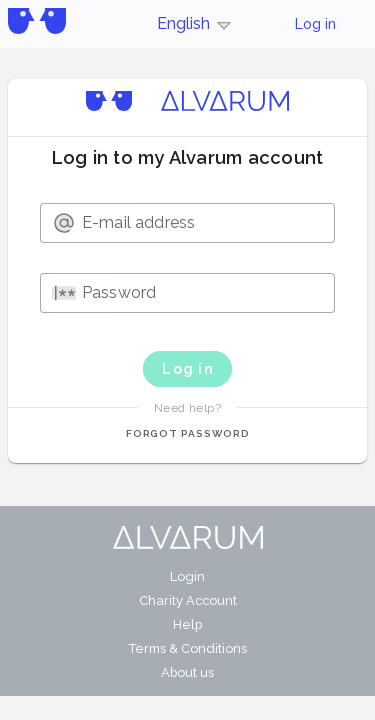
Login (187, 576)
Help (187, 624)
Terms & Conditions (187, 648)
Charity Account (188, 600)
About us (187, 672)
